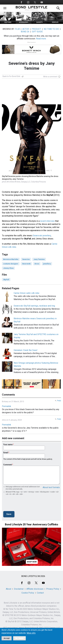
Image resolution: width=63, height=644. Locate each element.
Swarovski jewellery (42, 236)
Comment (8, 465)
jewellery (47, 264)
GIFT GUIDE (37, 32)
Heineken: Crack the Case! (26, 350)
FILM (17, 29)
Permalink (7, 406)
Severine (26, 259)
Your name (8, 444)
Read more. (41, 39)
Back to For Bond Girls (11, 76)
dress (37, 264)
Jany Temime (39, 259)
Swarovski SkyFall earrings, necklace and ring (34, 306)
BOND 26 (25, 32)
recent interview (47, 221)
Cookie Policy (28, 593)
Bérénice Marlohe (11, 259)
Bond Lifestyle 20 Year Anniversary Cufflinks (32, 524)
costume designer (11, 264)
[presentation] (23, 504)
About (9, 589)
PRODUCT (36, 29)
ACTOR (26, 29)
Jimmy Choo (8, 268)
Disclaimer (19, 589)
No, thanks (19, 638)
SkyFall (6, 280)
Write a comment (50, 77)
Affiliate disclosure (35, 589)
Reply (59, 401)
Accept (7, 638)
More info (31, 633)
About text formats (51, 487)
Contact (40, 593)
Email (6, 453)
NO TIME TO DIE (51, 29)
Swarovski (26, 264)
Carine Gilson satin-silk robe (26, 293)
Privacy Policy (53, 589)
